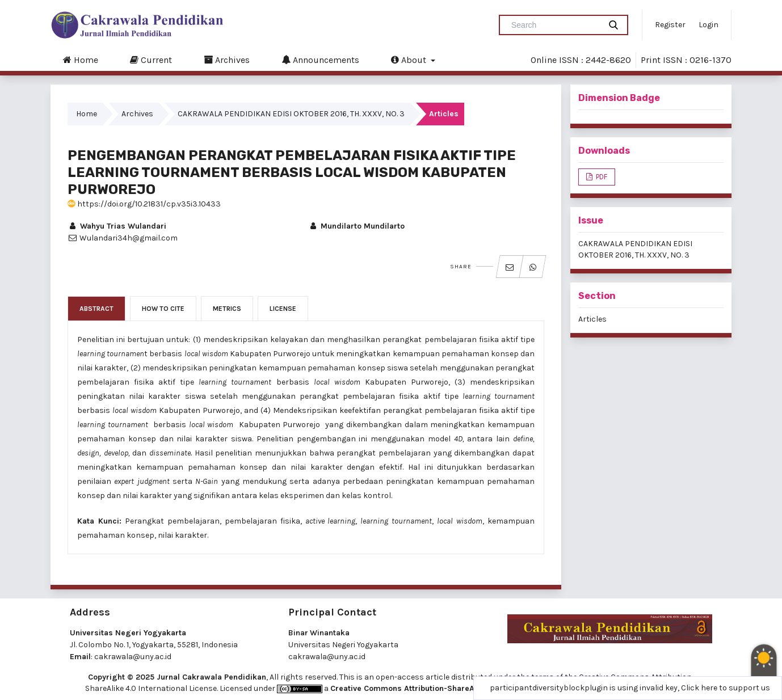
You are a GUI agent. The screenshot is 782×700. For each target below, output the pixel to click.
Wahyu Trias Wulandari (117, 226)
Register (670, 25)
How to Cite (163, 309)
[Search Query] (554, 25)
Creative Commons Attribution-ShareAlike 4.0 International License (457, 688)
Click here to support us (726, 688)
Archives (227, 60)
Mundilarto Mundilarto (356, 226)
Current (151, 60)
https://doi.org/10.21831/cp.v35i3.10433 (144, 204)
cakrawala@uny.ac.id (133, 657)
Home (81, 60)
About (410, 60)
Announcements (320, 60)
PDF (601, 177)
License (283, 309)
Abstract (96, 309)
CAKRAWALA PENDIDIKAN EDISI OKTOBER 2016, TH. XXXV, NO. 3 (291, 114)
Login (709, 25)
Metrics (227, 309)
